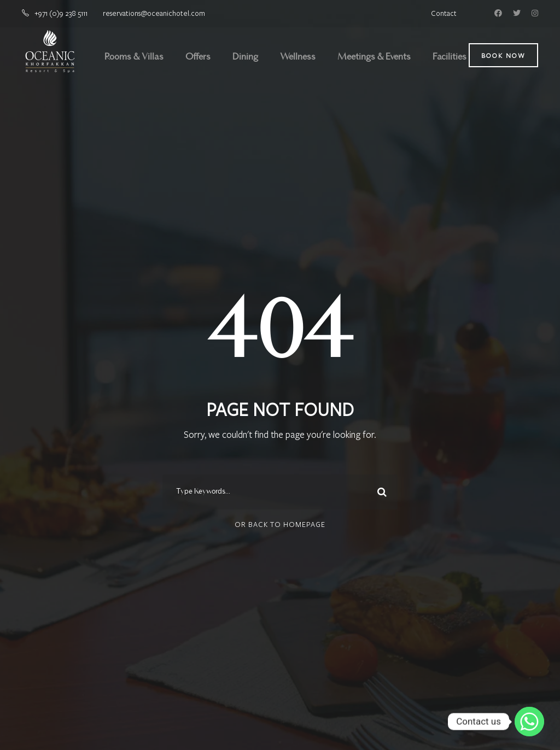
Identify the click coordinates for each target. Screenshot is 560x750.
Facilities (450, 57)
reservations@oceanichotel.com (154, 13)
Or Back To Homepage (280, 524)
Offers (198, 57)
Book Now (503, 55)
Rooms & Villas (134, 57)
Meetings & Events (374, 57)
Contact (444, 13)
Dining (245, 57)
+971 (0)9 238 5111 (62, 13)
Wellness (298, 57)
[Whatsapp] (529, 722)
